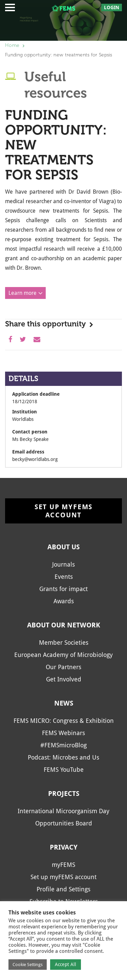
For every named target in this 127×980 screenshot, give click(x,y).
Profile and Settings (63, 889)
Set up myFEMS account (63, 511)
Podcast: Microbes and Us (63, 757)
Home (12, 45)
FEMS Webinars (63, 733)
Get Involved (64, 679)
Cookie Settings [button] (28, 965)
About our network (64, 625)
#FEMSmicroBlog (63, 745)
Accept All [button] (66, 964)
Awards (64, 601)
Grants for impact (63, 589)
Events (64, 577)
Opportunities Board (64, 823)
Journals (63, 564)
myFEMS (63, 865)
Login (112, 7)
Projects (64, 794)
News (64, 703)
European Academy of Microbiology (63, 655)
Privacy (64, 847)
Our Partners (63, 667)
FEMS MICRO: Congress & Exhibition (64, 721)
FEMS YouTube (64, 770)
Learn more (23, 293)
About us (63, 547)
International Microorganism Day (63, 811)
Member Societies (64, 643)
